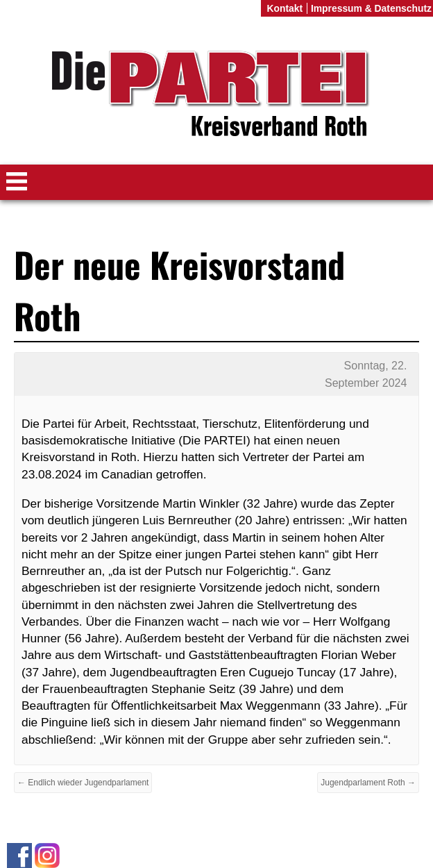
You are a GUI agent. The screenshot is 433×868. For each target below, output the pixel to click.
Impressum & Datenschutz (371, 8)
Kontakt (285, 8)
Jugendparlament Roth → (368, 783)
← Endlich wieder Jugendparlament (83, 783)
